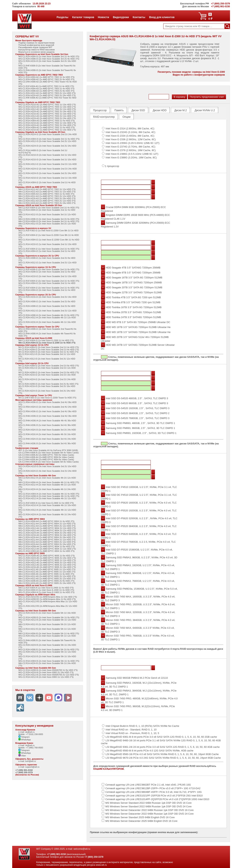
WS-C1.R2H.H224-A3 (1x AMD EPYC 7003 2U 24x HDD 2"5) (47, 95)
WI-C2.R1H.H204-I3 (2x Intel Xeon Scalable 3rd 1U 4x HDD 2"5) (48, 352)
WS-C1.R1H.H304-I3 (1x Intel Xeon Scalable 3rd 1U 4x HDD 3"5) (49, 56)
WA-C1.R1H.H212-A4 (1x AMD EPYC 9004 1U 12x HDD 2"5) (47, 524)
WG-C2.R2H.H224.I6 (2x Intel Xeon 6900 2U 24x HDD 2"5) (46, 672)
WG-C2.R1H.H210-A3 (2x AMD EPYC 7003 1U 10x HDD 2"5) (47, 107)
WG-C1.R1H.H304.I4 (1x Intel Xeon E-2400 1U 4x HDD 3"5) (46, 592)
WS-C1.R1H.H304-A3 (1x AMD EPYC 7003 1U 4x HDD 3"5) (46, 89)
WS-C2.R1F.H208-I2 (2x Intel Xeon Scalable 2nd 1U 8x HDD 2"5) (49, 269)
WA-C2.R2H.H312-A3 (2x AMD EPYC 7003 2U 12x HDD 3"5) (47, 201)
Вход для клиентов (162, 17)
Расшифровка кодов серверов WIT (35, 47)
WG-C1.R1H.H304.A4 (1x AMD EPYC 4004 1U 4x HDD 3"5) (47, 551)
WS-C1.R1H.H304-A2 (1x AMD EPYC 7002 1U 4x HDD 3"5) (46, 77)
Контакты (139, 17)
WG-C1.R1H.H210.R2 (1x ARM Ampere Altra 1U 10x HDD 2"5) (48, 597)
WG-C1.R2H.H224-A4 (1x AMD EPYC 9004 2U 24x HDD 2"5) (47, 533)
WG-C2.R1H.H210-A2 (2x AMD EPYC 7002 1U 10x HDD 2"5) (47, 105)
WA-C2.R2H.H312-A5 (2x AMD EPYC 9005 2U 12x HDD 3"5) (47, 576)
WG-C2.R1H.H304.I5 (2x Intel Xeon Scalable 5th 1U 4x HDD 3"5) (49, 661)
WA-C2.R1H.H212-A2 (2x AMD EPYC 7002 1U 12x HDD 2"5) (47, 189)
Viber (22, 756)
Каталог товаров (83, 17)
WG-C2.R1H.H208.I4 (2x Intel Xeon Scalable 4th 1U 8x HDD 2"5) (49, 496)
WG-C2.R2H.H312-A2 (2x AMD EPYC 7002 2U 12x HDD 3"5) (47, 109)
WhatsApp (25, 740)
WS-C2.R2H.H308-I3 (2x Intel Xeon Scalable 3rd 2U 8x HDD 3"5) (49, 59)
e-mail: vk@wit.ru (27, 745)
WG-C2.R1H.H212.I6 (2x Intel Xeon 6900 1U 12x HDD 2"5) (46, 677)
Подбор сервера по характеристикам (36, 43)
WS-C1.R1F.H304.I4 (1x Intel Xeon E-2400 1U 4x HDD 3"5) (46, 503)
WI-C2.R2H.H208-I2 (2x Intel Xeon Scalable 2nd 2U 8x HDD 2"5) (49, 372)
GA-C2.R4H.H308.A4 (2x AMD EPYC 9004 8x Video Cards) (46, 457)
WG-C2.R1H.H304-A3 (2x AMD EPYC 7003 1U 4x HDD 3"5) (47, 121)
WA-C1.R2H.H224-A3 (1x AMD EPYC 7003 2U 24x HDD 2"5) (47, 198)
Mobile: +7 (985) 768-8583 (31, 748)
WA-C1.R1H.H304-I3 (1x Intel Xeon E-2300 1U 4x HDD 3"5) (47, 343)
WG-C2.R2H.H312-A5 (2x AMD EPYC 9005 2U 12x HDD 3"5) (47, 565)
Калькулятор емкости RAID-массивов (37, 50)
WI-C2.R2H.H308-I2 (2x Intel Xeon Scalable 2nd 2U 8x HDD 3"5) (49, 366)
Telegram (24, 737)
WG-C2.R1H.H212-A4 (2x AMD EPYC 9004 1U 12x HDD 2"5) (47, 549)
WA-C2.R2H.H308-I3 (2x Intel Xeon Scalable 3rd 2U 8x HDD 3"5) (49, 219)
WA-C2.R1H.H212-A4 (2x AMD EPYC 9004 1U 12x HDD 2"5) (47, 540)
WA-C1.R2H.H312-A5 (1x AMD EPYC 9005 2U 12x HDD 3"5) (47, 579)
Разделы (62, 17)
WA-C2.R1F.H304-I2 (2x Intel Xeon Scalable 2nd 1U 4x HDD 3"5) (49, 208)
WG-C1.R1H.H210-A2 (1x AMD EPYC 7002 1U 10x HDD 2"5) (47, 114)
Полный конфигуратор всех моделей (36, 45)
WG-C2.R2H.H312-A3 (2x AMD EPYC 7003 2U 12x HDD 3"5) (47, 116)
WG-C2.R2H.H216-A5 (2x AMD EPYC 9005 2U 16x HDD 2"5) (47, 567)
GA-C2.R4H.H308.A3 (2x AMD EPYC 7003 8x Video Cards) (46, 455)
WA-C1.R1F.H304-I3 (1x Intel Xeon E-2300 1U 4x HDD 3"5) (46, 340)
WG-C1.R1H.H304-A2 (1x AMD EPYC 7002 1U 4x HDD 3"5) (47, 127)
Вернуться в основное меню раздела (36, 52)
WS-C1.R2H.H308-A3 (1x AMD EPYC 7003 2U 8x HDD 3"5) (46, 91)
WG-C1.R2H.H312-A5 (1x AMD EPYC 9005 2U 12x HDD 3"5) (47, 563)
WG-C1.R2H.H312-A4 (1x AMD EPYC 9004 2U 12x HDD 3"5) (47, 528)
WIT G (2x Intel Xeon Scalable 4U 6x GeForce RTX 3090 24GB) (48, 450)
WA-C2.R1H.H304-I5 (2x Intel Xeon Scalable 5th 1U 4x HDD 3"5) (49, 633)
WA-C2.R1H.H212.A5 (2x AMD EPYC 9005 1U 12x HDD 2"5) (47, 569)
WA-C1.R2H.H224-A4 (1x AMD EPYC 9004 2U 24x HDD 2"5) (47, 537)
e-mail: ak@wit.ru (27, 732)
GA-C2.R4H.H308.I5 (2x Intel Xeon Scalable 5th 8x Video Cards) (49, 462)
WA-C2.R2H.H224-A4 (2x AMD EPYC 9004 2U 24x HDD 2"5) (47, 544)
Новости (103, 17)
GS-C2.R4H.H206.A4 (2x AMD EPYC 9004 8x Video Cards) (46, 459)
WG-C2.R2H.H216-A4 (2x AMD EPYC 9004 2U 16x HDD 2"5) (47, 535)
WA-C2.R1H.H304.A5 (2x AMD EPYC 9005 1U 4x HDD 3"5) (46, 574)
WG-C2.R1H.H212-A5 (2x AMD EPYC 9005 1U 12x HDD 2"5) (47, 560)
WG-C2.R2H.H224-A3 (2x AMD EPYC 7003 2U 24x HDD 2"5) (47, 118)
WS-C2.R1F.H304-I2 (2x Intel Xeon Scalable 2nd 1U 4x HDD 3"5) (49, 281)
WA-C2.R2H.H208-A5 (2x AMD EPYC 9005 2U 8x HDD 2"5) (46, 581)
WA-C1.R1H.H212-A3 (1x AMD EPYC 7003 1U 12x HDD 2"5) (47, 192)
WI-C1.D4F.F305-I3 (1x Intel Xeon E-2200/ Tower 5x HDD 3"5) (47, 398)
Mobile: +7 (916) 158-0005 (31, 734)
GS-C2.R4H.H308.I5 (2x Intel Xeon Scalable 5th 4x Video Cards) (49, 453)
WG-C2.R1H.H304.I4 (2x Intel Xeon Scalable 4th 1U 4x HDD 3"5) (49, 494)
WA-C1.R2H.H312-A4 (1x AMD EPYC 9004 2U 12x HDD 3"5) (47, 526)
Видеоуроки (121, 17)
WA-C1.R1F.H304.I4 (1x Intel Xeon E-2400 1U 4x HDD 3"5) (46, 588)
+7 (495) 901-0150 (24, 770)
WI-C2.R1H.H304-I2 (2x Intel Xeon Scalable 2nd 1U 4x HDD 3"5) (49, 347)
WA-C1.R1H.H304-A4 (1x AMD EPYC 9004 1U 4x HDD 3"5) (46, 521)
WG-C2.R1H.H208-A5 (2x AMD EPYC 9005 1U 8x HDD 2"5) (47, 556)
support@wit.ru (32, 767)
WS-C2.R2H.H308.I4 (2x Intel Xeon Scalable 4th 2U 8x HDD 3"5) (49, 315)
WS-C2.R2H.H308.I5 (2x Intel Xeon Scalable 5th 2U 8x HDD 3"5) (49, 650)
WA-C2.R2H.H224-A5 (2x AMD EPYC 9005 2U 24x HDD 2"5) (47, 583)
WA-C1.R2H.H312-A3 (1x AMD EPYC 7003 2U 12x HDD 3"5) (47, 196)
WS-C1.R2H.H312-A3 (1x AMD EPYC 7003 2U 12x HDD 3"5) (47, 93)
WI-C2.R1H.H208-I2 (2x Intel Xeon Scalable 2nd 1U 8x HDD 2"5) (49, 350)
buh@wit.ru (31, 761)
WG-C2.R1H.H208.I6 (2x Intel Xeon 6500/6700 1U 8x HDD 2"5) (48, 670)
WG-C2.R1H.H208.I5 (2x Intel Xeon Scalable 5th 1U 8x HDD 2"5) (49, 617)
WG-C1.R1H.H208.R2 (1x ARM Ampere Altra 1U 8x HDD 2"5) (47, 599)
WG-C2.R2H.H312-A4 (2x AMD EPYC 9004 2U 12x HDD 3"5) (47, 530)
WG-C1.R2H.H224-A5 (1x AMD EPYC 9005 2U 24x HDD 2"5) (47, 558)
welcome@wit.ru (82, 849)
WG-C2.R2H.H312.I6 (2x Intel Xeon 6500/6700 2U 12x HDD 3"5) (49, 675)
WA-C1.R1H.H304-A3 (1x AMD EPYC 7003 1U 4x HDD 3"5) (46, 194)
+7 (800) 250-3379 (24, 772)
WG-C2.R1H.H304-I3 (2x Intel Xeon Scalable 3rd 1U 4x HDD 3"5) (49, 139)
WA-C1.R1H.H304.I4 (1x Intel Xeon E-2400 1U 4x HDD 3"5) (46, 590)
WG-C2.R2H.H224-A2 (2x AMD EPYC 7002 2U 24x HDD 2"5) (47, 111)
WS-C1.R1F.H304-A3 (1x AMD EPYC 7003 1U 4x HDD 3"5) (46, 86)
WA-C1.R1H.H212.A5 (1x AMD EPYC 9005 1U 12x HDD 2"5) (47, 572)
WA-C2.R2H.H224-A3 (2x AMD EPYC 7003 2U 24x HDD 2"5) (47, 203)
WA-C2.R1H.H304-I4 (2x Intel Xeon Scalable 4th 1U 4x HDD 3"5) (49, 482)
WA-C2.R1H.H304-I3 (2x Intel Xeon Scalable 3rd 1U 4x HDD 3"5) (49, 221)
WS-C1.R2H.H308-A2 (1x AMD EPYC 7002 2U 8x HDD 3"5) (46, 79)
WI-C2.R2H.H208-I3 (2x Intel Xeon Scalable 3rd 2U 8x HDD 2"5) (48, 384)
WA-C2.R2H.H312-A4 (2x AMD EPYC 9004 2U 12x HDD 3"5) (47, 542)
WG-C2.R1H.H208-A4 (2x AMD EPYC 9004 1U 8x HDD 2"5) (47, 546)
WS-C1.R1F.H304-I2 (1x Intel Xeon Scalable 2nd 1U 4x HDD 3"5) (49, 249)
